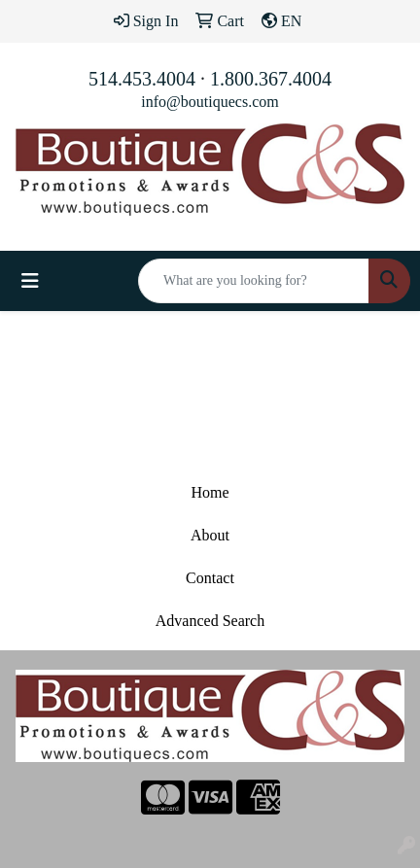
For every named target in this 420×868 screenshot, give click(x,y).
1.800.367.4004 (271, 79)
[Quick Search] (254, 281)
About (210, 535)
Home (210, 492)
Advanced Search (210, 621)
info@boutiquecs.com (210, 102)
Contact (210, 578)
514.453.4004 (142, 79)
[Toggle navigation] (30, 281)
